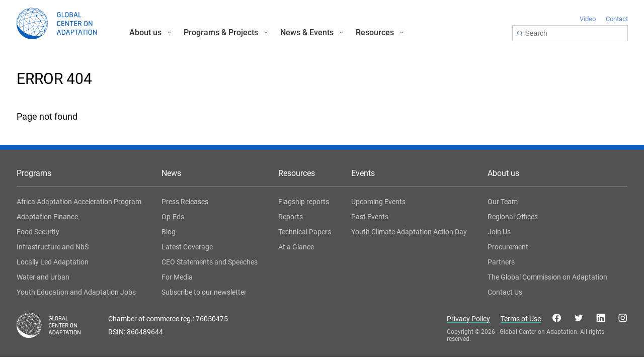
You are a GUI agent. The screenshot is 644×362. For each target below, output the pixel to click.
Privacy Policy (468, 319)
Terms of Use (521, 319)
